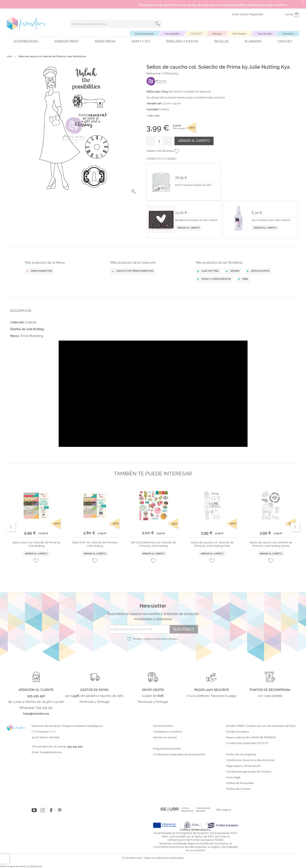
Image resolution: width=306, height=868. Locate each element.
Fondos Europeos (238, 732)
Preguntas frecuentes (167, 749)
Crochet (285, 41)
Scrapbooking (26, 41)
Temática (288, 34)
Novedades (172, 34)
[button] (134, 192)
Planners (253, 41)
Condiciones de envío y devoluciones (250, 760)
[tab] (152, 311)
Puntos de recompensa (241, 754)
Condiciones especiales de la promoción (180, 754)
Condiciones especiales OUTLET (247, 743)
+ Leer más (153, 116)
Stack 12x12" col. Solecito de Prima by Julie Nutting (36, 544)
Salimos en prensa (165, 737)
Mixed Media (105, 41)
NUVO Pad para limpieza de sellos (193, 185)
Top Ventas (264, 34)
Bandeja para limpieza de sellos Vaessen (196, 220)
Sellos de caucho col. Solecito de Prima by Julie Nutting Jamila (271, 544)
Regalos (221, 41)
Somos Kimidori (163, 726)
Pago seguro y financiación (243, 766)
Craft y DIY (141, 41)
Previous (11, 527)
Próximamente (144, 34)
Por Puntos (239, 34)
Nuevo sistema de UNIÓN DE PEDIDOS (251, 737)
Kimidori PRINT (67, 41)
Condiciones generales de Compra (249, 772)
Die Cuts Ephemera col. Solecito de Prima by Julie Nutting (154, 544)
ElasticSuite (36, 866)
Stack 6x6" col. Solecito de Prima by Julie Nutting (95, 544)
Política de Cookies (238, 789)
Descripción (21, 311)
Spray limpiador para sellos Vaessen (271, 220)
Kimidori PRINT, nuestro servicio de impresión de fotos (261, 726)
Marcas (217, 34)
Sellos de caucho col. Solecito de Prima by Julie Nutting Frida (212, 544)
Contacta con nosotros (167, 732)
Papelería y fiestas (182, 41)
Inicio (10, 56)
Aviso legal (233, 777)
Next (295, 527)
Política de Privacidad (240, 783)
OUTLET (196, 34)
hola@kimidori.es (51, 752)
